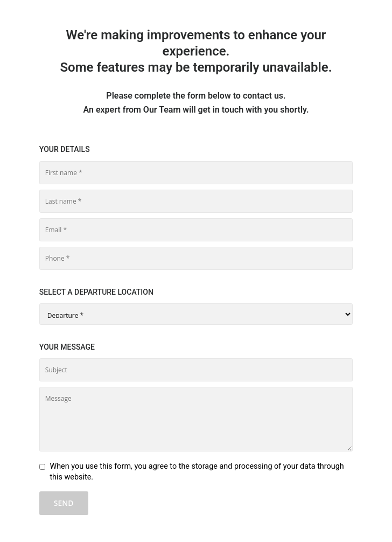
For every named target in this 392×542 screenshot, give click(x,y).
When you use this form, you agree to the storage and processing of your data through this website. (197, 472)
